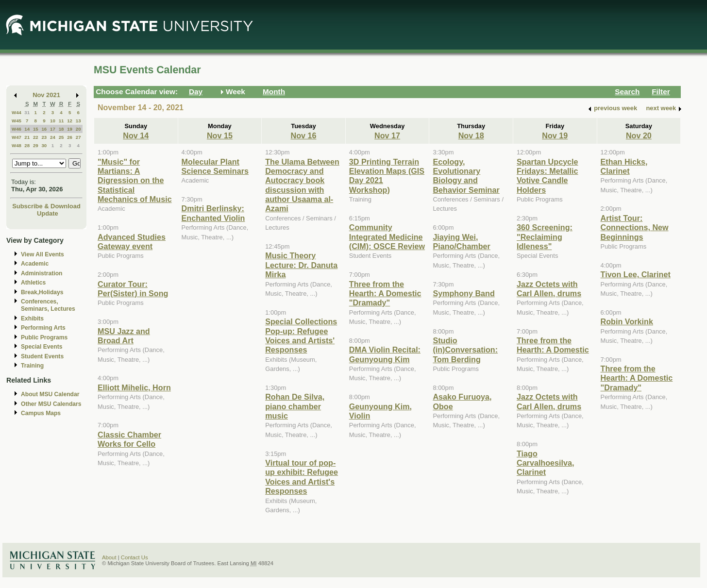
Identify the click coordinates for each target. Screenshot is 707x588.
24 (53, 137)
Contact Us (135, 557)
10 (53, 121)
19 (70, 129)
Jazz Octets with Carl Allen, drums (549, 289)
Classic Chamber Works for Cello (129, 439)
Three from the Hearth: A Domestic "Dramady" (385, 294)
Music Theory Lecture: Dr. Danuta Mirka (301, 265)
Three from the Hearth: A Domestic (553, 345)
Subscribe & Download (46, 206)
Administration (42, 273)
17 (53, 129)
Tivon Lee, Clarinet (636, 274)
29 (36, 145)
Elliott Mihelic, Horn (134, 387)
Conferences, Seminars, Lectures (48, 305)
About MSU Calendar (50, 394)
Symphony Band (463, 293)
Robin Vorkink (627, 321)
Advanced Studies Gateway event (132, 242)
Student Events (42, 356)
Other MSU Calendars (51, 404)
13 (78, 121)
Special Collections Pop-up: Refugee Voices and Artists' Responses (301, 336)
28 (27, 145)
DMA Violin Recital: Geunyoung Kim (385, 354)
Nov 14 (136, 135)
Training (32, 366)
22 (36, 137)
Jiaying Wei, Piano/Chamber (462, 242)
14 (27, 129)
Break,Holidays (42, 292)
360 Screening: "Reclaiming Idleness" (545, 237)
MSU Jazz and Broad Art (124, 336)
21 (27, 137)
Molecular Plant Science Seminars (215, 166)
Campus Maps (41, 413)
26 (70, 137)
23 (44, 137)
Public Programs (44, 337)
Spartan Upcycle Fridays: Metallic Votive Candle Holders (547, 176)
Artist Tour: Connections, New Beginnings (635, 227)
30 (44, 145)
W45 (17, 121)
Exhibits (32, 319)
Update (48, 213)
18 (61, 129)
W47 (17, 137)
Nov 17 (387, 135)
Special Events (42, 347)
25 (61, 137)
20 (78, 129)
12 (70, 121)
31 (27, 112)
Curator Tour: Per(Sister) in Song (133, 289)
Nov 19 (555, 135)
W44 (17, 112)
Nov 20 (639, 135)
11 (61, 121)
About (109, 557)
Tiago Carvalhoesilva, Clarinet (546, 463)
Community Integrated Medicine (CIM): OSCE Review (387, 237)
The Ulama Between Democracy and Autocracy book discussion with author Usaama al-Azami (302, 185)
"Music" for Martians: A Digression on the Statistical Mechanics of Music (135, 181)
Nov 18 (471, 135)
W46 (17, 129)
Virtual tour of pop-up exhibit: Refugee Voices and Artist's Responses (302, 477)
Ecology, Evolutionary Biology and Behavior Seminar (466, 176)
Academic (35, 264)
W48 (17, 145)
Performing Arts (43, 328)
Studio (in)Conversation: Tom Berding (465, 350)
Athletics (33, 283)
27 (78, 137)
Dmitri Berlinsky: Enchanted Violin (213, 213)
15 (36, 129)
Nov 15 (220, 135)
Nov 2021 (46, 95)
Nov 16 (303, 135)
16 (44, 129)
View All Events (42, 254)
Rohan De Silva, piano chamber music (295, 406)
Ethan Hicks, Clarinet (624, 166)
